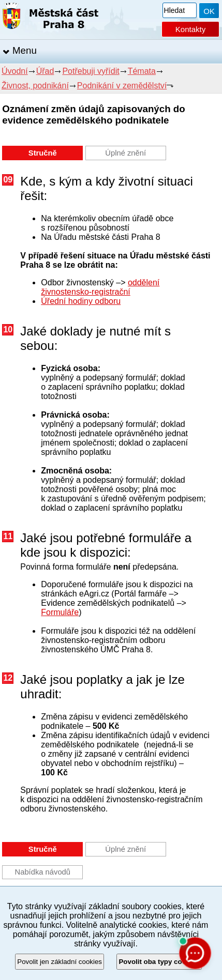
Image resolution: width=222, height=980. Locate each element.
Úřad (45, 71)
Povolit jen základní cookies (60, 962)
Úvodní (15, 71)
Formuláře (60, 612)
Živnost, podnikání (35, 86)
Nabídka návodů (43, 872)
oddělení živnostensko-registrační (100, 287)
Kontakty (190, 29)
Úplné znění (125, 153)
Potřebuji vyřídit (91, 71)
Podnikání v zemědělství (122, 86)
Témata (142, 71)
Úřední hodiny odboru (81, 301)
